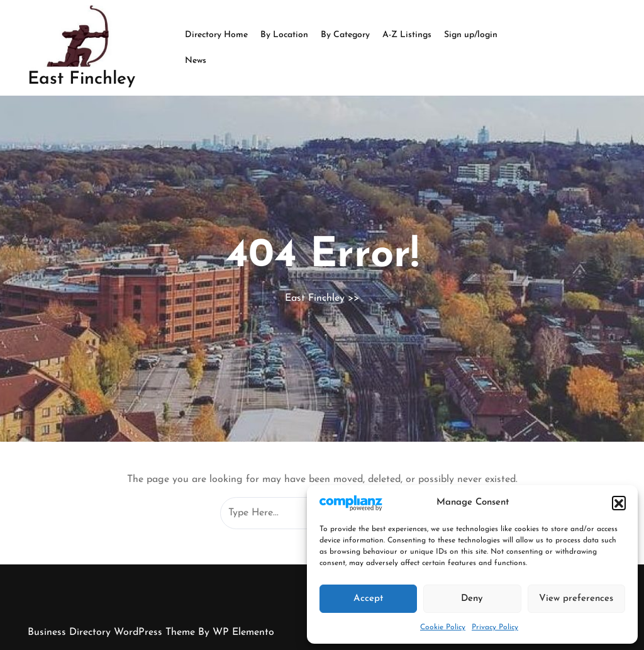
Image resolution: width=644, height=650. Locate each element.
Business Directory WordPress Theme (113, 632)
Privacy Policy (495, 627)
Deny (472, 599)
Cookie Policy (443, 627)
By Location (284, 35)
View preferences (576, 599)
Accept (368, 599)
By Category (345, 35)
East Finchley (81, 79)
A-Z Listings (407, 35)
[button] (619, 503)
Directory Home (216, 35)
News (196, 61)
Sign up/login (471, 35)
